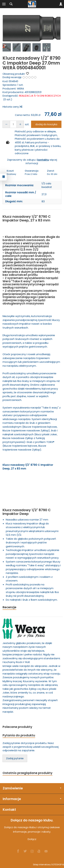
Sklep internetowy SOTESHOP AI (48, 865)
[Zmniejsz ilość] (20, 124)
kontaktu (43, 160)
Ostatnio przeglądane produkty (28, 773)
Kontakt (9, 810)
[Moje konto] (61, 4)
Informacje (32, 799)
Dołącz (32, 839)
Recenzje (9, 607)
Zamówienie (32, 788)
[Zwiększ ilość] (6, 124)
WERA (20, 89)
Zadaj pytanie (15, 758)
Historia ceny (12, 107)
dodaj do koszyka (46, 124)
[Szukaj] (11, 4)
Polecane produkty (17, 727)
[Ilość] (13, 124)
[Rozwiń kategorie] (4, 4)
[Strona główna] (32, 4)
